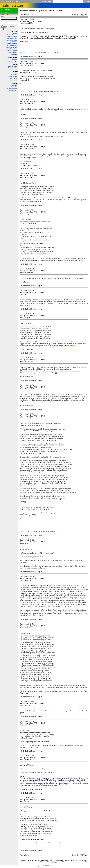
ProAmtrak (29, 177)
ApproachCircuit (31, 127)
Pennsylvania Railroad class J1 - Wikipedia (34, 32)
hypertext (64, 780)
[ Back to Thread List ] (71, 861)
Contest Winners (13, 77)
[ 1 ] (79, 15)
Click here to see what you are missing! (8, 11)
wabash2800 (29, 23)
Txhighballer (29, 214)
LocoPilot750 (30, 389)
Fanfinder (15, 73)
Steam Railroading (12, 40)
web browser (56, 782)
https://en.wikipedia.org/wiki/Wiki (31, 789)
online (59, 780)
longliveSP (29, 760)
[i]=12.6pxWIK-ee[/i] (45, 780)
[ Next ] (86, 15)
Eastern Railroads (12, 37)
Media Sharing (13, 57)
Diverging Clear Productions (29, 165)
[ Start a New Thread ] (55, 861)
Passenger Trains (12, 38)
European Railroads (12, 47)
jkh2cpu (28, 705)
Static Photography (12, 61)
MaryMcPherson (31, 148)
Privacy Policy (13, 90)
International (14, 49)
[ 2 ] (81, 15)
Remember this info (9, 26)
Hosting (15, 64)
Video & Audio (13, 59)
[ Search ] (44, 861)
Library (16, 71)
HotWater (28, 580)
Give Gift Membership (11, 89)
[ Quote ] (40, 57)
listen (35, 780)
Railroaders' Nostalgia (11, 44)
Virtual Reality (13, 78)
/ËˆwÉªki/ (23, 777)
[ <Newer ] (82, 861)
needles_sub (29, 362)
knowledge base (51, 786)
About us (15, 85)
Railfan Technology (12, 52)
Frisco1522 (29, 294)
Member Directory (12, 66)
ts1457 (27, 544)
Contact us (14, 87)
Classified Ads (13, 80)
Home (3, 1)
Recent (15, 33)
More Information (13, 68)
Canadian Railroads (12, 45)
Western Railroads (12, 35)
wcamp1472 (29, 65)
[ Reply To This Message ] (28, 57)
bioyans (28, 318)
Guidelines (14, 54)
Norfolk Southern (27, 38)
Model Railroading (12, 51)
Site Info (15, 83)
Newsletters (14, 75)
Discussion (14, 31)
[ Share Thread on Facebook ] (31, 861)
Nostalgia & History (12, 42)
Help (18, 1)
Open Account (10, 1)
